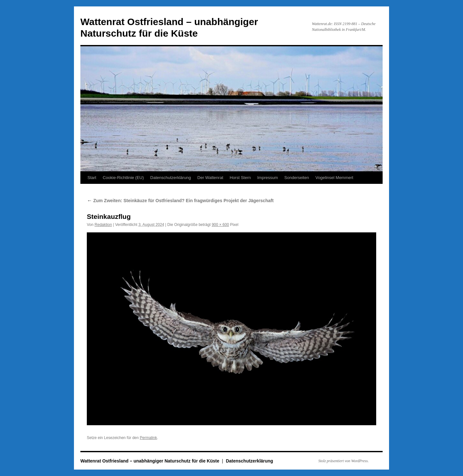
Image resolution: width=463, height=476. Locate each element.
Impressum (268, 178)
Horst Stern (240, 178)
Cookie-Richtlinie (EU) (123, 178)
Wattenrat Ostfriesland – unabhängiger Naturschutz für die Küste (150, 461)
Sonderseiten (297, 178)
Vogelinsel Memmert (334, 178)
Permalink (148, 438)
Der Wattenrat (210, 178)
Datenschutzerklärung (170, 178)
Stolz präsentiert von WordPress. (344, 461)
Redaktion (103, 225)
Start (92, 178)
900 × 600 (220, 225)
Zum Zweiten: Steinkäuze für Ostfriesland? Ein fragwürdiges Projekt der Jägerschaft (180, 201)
